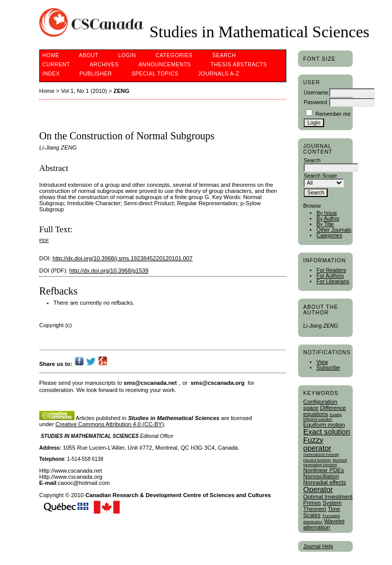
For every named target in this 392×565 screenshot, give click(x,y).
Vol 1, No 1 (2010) (84, 91)
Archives (104, 65)
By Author (328, 219)
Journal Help (318, 546)
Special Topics (155, 74)
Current (56, 65)
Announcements (165, 65)
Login (127, 55)
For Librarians (333, 281)
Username (316, 93)
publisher (96, 74)
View (322, 362)
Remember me (333, 114)
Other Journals (334, 230)
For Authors (330, 276)
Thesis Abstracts (239, 65)
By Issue (327, 213)
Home (51, 55)
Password (315, 102)
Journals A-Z (219, 74)
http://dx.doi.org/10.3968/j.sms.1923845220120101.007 (122, 258)
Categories (329, 236)
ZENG (121, 91)
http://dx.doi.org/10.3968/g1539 (109, 271)
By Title (325, 224)
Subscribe (328, 368)
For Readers (331, 270)
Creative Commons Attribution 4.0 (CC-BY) (110, 424)
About (89, 55)
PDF (44, 240)
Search (224, 55)
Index (51, 74)
